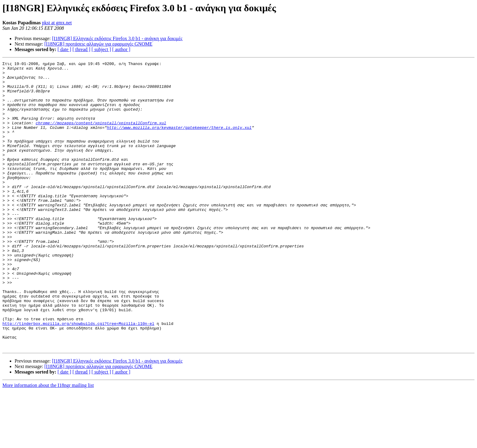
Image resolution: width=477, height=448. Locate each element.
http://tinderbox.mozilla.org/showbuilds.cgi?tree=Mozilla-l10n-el (78, 376)
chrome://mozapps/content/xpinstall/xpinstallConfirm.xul (101, 136)
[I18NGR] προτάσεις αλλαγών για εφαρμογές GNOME (98, 44)
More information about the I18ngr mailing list (48, 443)
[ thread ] (81, 49)
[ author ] (121, 49)
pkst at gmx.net (57, 23)
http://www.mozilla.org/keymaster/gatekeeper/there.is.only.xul (179, 141)
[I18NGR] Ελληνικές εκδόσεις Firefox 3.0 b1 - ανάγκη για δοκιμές (117, 38)
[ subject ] (101, 49)
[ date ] (64, 49)
